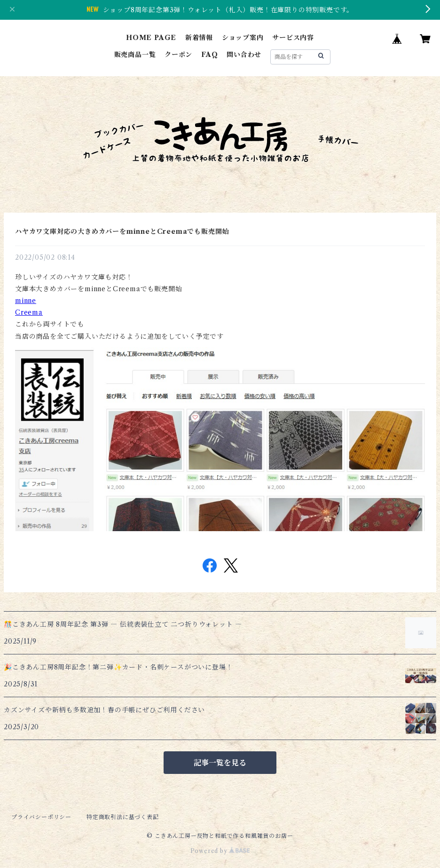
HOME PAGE (151, 38)
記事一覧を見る (220, 763)
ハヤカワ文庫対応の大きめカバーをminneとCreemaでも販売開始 (122, 231)
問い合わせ (244, 55)
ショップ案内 (243, 38)
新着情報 (199, 38)
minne (26, 301)
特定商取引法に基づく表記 (123, 817)
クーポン (178, 55)
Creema (29, 312)
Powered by (220, 851)
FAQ (209, 55)
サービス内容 (293, 38)
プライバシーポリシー (41, 817)
